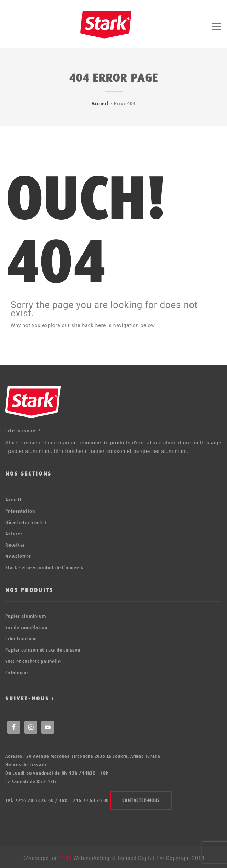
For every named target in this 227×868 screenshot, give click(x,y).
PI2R (67, 858)
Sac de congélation (26, 627)
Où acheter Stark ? (26, 522)
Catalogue (17, 673)
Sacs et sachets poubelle (33, 661)
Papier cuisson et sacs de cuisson (43, 650)
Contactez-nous (141, 800)
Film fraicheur (21, 639)
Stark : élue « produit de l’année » (44, 568)
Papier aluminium (25, 616)
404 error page (113, 78)
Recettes (15, 545)
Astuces (14, 534)
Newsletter (18, 556)
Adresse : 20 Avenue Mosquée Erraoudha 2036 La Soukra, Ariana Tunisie (83, 756)
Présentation (20, 511)
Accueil (100, 103)
